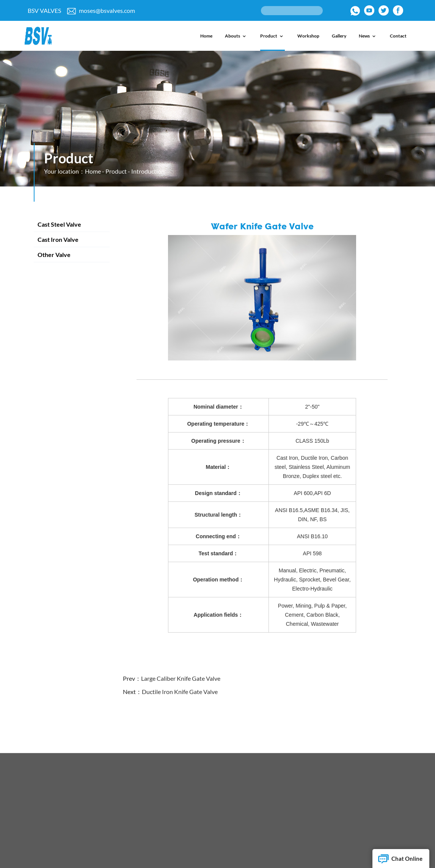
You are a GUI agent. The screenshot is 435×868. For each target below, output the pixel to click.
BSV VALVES (44, 10)
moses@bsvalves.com (101, 11)
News (368, 36)
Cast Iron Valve (58, 239)
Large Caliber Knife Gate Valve (181, 678)
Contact (398, 36)
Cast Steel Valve (59, 224)
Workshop (308, 36)
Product (272, 36)
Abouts (236, 36)
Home (206, 36)
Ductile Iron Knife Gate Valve (180, 692)
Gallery (339, 36)
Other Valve (54, 255)
